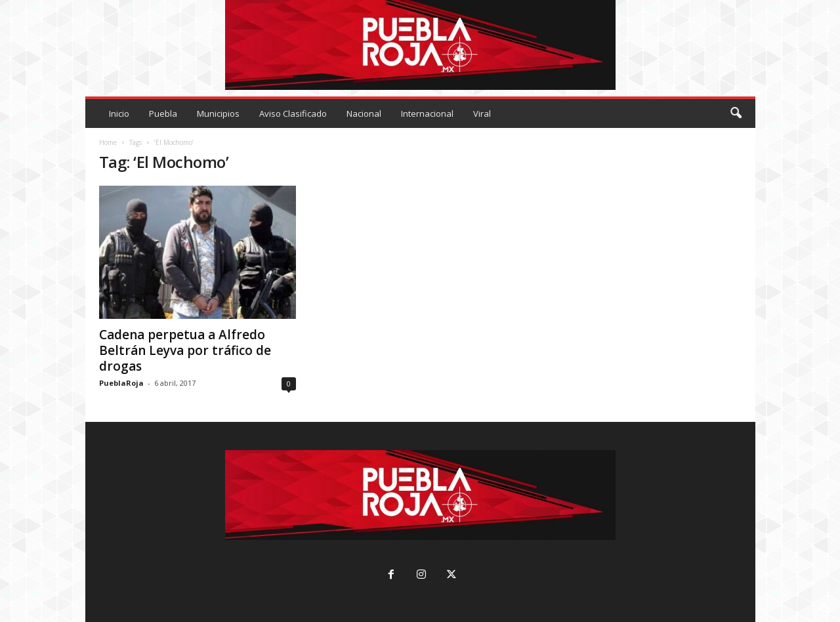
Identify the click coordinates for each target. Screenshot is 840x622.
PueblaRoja (121, 383)
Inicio (119, 114)
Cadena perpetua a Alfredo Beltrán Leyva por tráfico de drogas (185, 350)
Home (108, 142)
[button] (736, 114)
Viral (482, 114)
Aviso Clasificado (293, 114)
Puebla (163, 114)
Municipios (218, 114)
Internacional (427, 114)
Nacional (364, 114)
